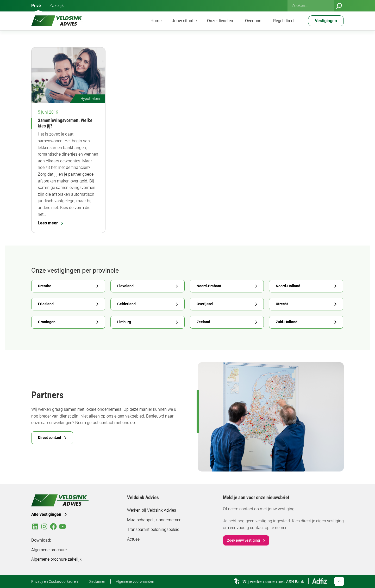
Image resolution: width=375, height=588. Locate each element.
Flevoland (125, 286)
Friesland (46, 304)
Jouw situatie (184, 21)
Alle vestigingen (46, 514)
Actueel (134, 539)
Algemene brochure (49, 550)
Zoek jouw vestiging (243, 540)
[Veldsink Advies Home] (57, 21)
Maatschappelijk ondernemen (154, 520)
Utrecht (282, 304)
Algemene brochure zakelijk (56, 559)
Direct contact (50, 438)
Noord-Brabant (209, 286)
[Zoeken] (339, 6)
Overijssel (205, 304)
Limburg (124, 322)
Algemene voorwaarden (135, 581)
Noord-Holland (288, 286)
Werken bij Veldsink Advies (152, 510)
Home (156, 21)
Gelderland (126, 304)
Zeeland (203, 322)
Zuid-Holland (287, 322)
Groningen (47, 322)
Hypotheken (90, 99)
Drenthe (45, 286)
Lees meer (50, 223)
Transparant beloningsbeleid (153, 529)
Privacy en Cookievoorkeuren (55, 581)
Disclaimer (97, 581)
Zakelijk (57, 6)
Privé (36, 6)
